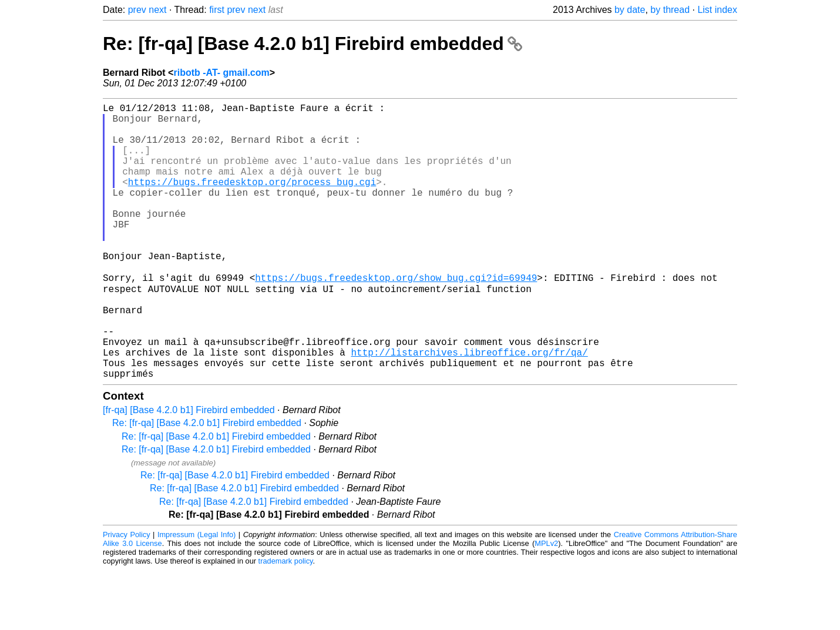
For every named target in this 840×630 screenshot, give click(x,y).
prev (137, 10)
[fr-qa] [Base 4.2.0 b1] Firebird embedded (189, 470)
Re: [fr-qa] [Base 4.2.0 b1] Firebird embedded (313, 43)
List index (717, 10)
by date (630, 10)
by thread (670, 10)
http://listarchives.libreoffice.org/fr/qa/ (469, 407)
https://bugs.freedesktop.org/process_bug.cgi (252, 200)
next (157, 10)
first (217, 10)
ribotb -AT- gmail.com (221, 73)
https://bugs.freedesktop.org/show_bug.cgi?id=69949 (396, 317)
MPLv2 (546, 603)
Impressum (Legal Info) (196, 594)
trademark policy (286, 621)
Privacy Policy (127, 594)
